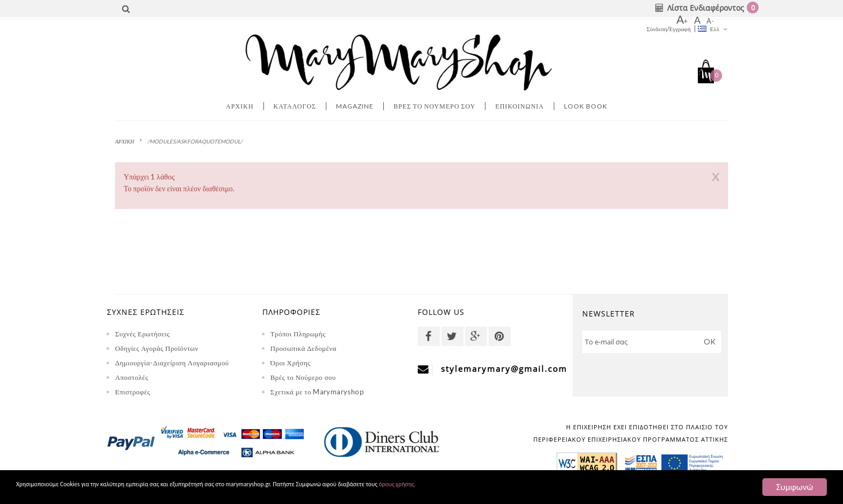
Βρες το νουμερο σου (434, 106)
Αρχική (240, 106)
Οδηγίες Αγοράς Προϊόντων (157, 348)
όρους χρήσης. (578, 488)
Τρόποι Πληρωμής (298, 334)
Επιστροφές (133, 392)
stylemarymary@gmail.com (504, 369)
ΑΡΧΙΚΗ (125, 141)
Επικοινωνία (519, 106)
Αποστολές (132, 377)
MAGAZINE (355, 106)
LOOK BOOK (586, 106)
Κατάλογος (295, 106)
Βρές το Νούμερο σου (303, 377)
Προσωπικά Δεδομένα (303, 348)
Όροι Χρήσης (291, 363)
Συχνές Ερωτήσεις (142, 334)
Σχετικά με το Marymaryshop (317, 392)
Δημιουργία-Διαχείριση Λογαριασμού (172, 363)
